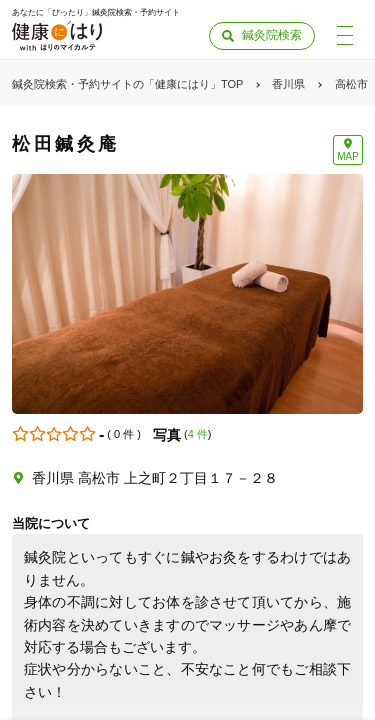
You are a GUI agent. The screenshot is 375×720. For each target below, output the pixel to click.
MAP (348, 156)
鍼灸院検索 (272, 35)
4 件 (198, 434)
